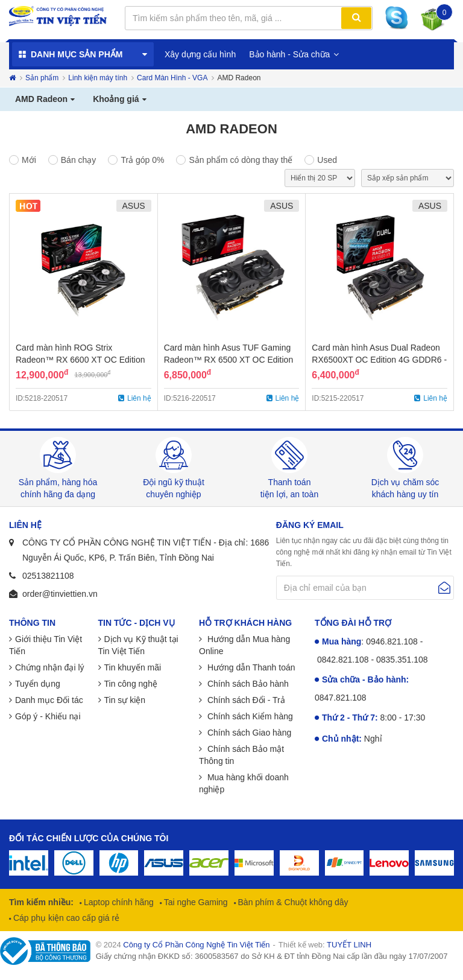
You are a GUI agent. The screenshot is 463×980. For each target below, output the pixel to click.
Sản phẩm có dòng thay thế (241, 160)
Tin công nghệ (131, 684)
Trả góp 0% (142, 160)
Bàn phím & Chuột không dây (292, 902)
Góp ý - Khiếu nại (48, 716)
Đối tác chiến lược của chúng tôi (89, 838)
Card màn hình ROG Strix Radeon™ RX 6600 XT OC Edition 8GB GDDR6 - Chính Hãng (80, 360)
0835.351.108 (402, 660)
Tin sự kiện (125, 700)
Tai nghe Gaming (195, 902)
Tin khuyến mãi (133, 667)
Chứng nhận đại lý (50, 667)
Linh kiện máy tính (98, 78)
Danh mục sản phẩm (77, 54)
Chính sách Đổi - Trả (245, 700)
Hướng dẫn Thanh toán (250, 667)
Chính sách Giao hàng (248, 733)
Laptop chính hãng (118, 902)
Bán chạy (79, 160)
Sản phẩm (42, 78)
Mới (29, 160)
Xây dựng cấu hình (200, 54)
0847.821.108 (341, 698)
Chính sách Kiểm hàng (249, 716)
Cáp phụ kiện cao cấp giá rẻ (65, 918)
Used (327, 160)
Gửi (444, 588)
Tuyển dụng (38, 684)
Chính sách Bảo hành (247, 684)
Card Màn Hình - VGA (172, 78)
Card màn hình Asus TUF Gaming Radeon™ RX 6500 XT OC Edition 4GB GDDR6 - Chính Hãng (229, 360)
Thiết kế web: (325, 945)
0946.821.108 (392, 641)
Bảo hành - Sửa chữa (289, 54)
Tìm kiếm (356, 18)
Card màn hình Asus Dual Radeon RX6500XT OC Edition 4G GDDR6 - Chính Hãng (379, 360)
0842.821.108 (343, 660)
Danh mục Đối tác (49, 700)
